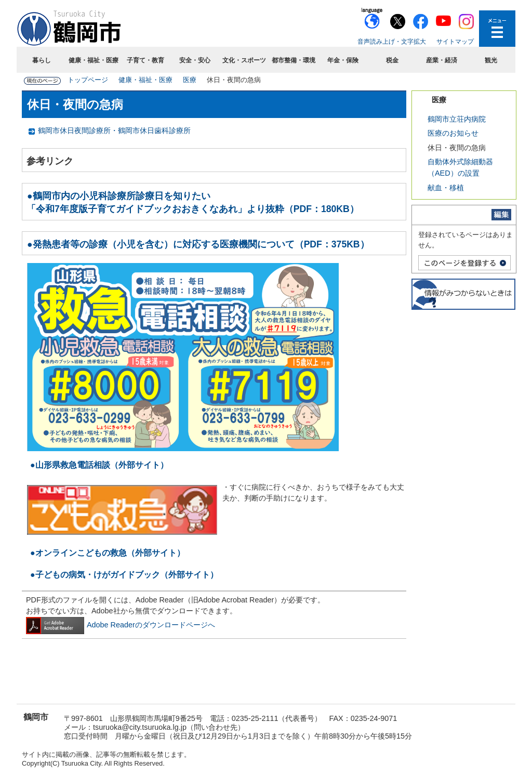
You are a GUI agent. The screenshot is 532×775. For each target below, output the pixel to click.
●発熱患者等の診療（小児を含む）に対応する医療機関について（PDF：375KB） (198, 244)
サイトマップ (455, 42)
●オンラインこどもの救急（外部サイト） (108, 553)
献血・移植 (446, 188)
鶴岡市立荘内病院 (457, 119)
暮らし (42, 60)
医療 (190, 80)
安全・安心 (195, 60)
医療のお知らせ (453, 133)
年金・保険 (343, 60)
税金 (392, 60)
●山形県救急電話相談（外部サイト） (99, 465)
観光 (491, 60)
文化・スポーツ (244, 60)
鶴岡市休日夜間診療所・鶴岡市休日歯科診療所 (114, 130)
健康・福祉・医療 (94, 60)
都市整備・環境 (294, 60)
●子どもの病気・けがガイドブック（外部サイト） (124, 575)
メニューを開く (497, 29)
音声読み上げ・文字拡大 (392, 42)
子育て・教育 (145, 60)
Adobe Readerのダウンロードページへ (121, 625)
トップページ (88, 80)
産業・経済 (442, 60)
